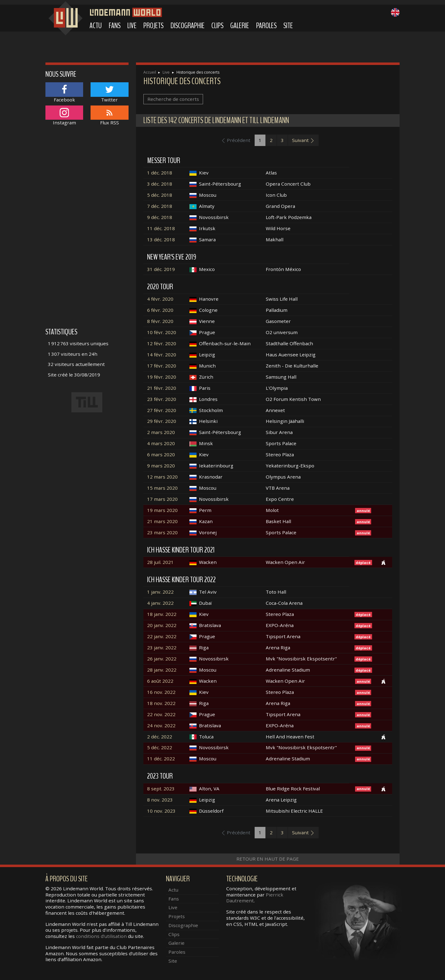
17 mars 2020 (162, 499)
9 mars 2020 (161, 466)
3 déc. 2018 (160, 184)
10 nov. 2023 (161, 811)
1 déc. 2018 (160, 173)
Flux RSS (109, 116)
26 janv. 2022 (162, 659)
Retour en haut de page (268, 859)
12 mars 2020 (162, 477)
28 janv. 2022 (162, 670)
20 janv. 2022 (162, 625)
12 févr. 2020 (162, 343)
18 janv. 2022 (162, 614)
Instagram (64, 116)
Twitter (109, 92)
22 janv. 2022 (162, 636)
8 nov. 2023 (160, 800)
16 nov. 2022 (161, 692)
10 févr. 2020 (162, 332)
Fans (115, 26)
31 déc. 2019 (161, 269)
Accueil (150, 72)
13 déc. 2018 (161, 239)
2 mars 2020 (161, 432)
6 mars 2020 (161, 454)
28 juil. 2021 (160, 562)
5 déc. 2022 (160, 747)
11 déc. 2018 (161, 228)
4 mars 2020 (161, 443)
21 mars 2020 (162, 521)
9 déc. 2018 (160, 217)
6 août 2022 (160, 681)
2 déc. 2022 (160, 737)
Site (288, 26)
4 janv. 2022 (160, 603)
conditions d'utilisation (101, 936)
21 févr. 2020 (162, 388)
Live (132, 26)
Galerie (240, 26)
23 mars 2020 (162, 532)
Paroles (266, 26)
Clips (217, 26)
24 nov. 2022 (161, 725)
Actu (96, 26)
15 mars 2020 (162, 488)
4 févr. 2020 (160, 299)
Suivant (303, 140)
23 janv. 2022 (162, 647)
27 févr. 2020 (162, 410)
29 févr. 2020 (162, 421)
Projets (153, 26)
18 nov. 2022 (161, 703)
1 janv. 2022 (160, 592)
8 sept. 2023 (161, 789)
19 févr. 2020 (162, 377)
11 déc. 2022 (161, 759)
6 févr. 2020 (160, 310)
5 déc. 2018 (160, 195)
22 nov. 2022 (161, 714)
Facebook (64, 92)
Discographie (188, 26)
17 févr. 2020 (162, 366)
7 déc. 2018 (160, 206)
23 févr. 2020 (162, 399)
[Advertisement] (87, 230)
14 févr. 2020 (162, 355)
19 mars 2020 (162, 510)
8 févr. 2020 (160, 321)
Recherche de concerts (173, 99)
